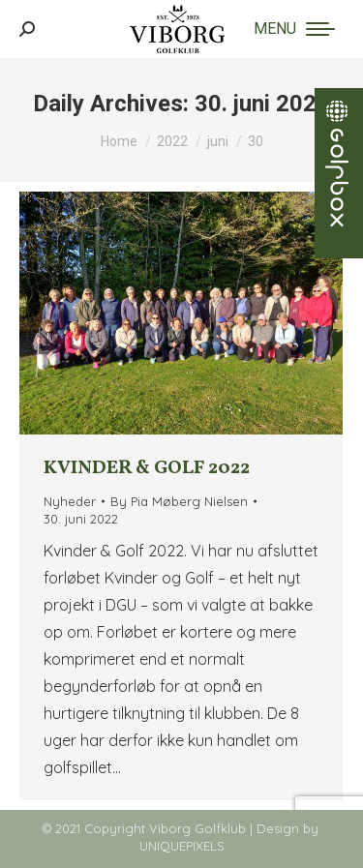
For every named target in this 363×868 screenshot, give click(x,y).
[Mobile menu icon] (294, 29)
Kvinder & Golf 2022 (147, 468)
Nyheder (70, 501)
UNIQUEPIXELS (182, 846)
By (179, 501)
